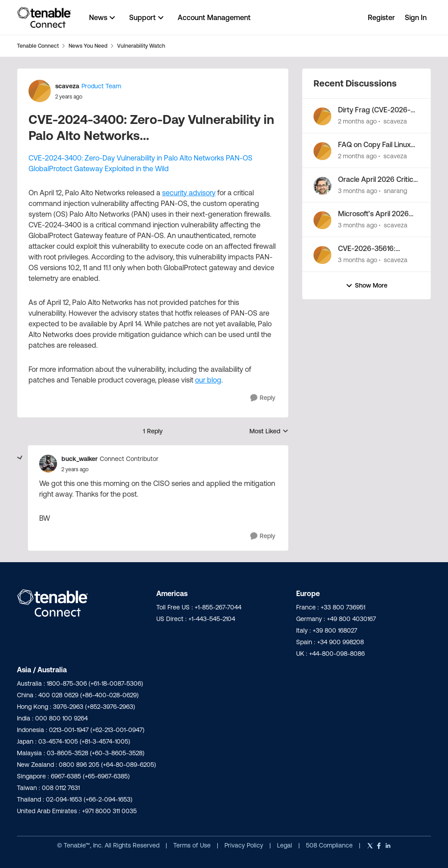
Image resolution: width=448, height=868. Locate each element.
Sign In (416, 17)
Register (381, 17)
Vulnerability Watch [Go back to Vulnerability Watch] (141, 46)
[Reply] (263, 398)
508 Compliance (330, 845)
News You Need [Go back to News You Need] (88, 46)
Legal (285, 845)
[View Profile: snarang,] (322, 186)
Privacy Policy (245, 845)
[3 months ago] (358, 191)
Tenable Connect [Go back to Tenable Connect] (38, 46)
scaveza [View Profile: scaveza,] (395, 121)
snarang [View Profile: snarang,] (395, 190)
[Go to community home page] (44, 17)
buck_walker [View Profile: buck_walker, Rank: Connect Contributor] (79, 459)
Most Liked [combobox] (269, 432)
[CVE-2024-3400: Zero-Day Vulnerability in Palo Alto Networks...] (75, 469)
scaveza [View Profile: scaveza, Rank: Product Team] (67, 86)
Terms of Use (192, 845)
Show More (367, 286)
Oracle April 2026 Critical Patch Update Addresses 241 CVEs (378, 180)
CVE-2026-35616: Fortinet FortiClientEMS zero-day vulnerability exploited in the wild (375, 249)
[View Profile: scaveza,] (322, 116)
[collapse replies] (20, 458)
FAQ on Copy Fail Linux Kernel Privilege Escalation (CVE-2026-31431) (375, 145)
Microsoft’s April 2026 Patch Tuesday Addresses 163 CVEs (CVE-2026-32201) (373, 214)
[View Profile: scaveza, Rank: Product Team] (40, 91)
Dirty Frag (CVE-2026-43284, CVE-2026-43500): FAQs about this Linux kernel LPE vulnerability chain (377, 110)
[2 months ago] (357, 121)
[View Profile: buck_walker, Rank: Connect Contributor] (48, 464)
